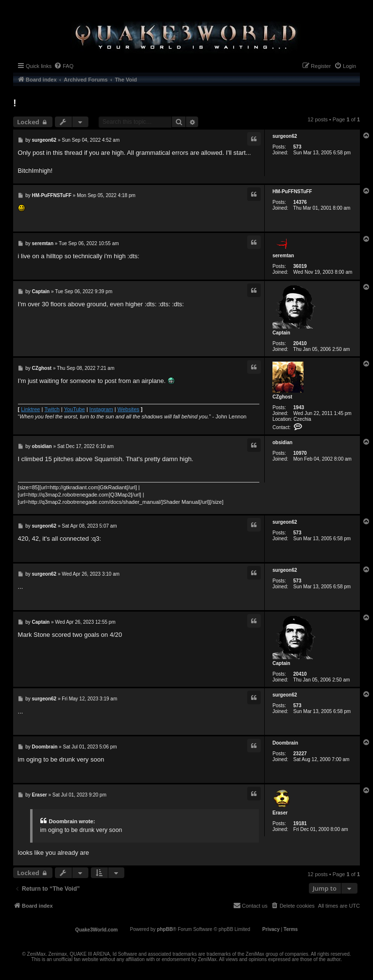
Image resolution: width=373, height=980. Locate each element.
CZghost (282, 397)
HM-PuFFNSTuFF (292, 191)
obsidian (282, 442)
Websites (128, 409)
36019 (300, 266)
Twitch (52, 409)
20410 (300, 343)
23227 (300, 754)
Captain (281, 333)
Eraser (280, 813)
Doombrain (285, 743)
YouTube (75, 409)
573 (297, 147)
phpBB (165, 929)
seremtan (283, 256)
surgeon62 (285, 136)
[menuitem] (64, 66)
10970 (300, 453)
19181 (300, 823)
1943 (299, 407)
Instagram (101, 409)
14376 (300, 202)
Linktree (30, 409)
